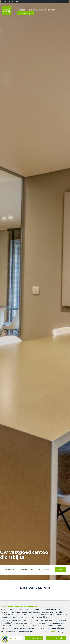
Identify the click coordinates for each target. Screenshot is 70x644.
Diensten (33, 10)
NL (65, 2)
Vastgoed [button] (21, 10)
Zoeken (60, 570)
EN (62, 2)
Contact (51, 10)
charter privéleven (48, 632)
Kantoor (42, 10)
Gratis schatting (26, 13)
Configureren (14, 638)
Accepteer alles (57, 638)
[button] (35, 570)
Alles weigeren (35, 638)
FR (59, 2)
